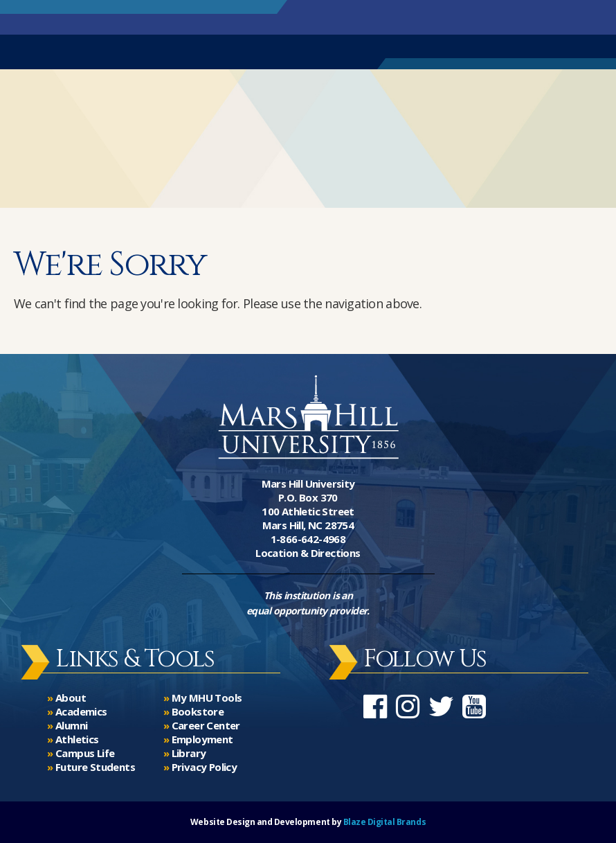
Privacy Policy (205, 767)
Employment (202, 739)
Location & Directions (308, 553)
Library (189, 753)
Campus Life (85, 753)
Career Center (206, 725)
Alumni (71, 725)
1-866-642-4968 (308, 539)
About (71, 698)
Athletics (77, 739)
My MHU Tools (207, 698)
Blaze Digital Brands (384, 822)
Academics (81, 711)
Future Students (95, 767)
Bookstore (198, 711)
